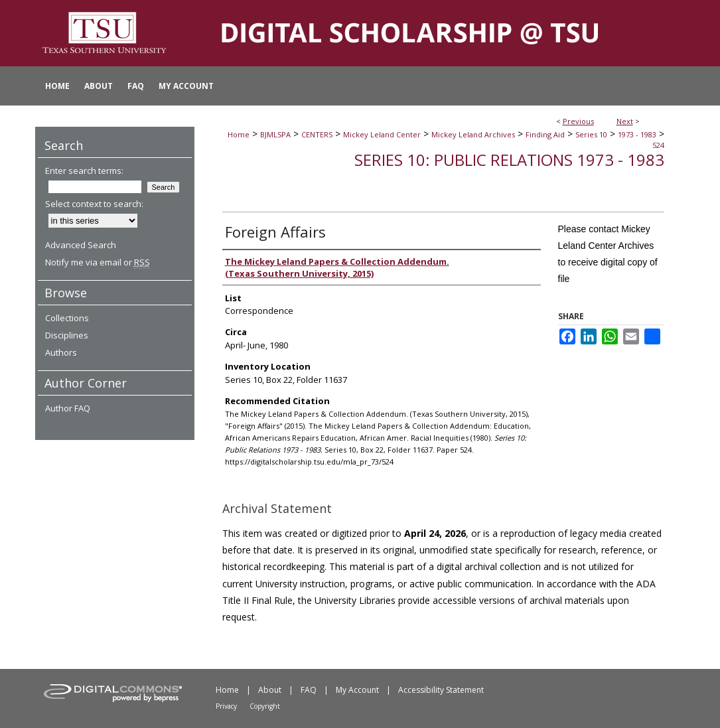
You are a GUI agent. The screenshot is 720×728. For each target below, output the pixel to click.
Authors (61, 352)
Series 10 (591, 134)
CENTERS (317, 134)
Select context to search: (94, 204)
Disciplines (67, 335)
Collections (67, 318)
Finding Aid (545, 134)
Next (625, 121)
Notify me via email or (98, 262)
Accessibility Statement (441, 690)
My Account (357, 690)
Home (239, 134)
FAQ (309, 690)
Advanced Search (81, 245)
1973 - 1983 (637, 134)
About (270, 690)
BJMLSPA (275, 134)
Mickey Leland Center (382, 134)
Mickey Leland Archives (473, 134)
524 (658, 145)
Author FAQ (68, 408)
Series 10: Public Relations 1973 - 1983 (509, 160)
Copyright (265, 706)
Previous (578, 121)
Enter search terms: (84, 171)
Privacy (226, 706)
